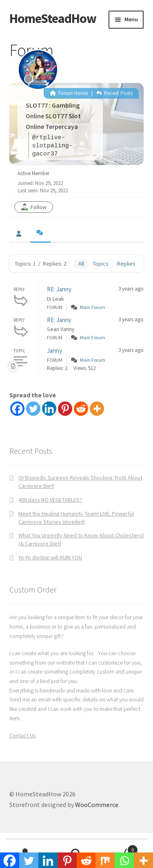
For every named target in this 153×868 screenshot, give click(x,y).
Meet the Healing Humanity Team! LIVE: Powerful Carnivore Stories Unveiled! (76, 518)
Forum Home (69, 93)
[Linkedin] (49, 409)
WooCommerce (97, 805)
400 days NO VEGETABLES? (50, 500)
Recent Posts (114, 93)
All (81, 264)
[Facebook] (17, 409)
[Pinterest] (65, 409)
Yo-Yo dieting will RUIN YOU (50, 557)
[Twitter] (33, 409)
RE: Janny (59, 289)
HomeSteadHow (53, 18)
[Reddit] (81, 409)
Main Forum (93, 307)
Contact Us (23, 735)
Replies (126, 264)
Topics (101, 264)
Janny (54, 351)
